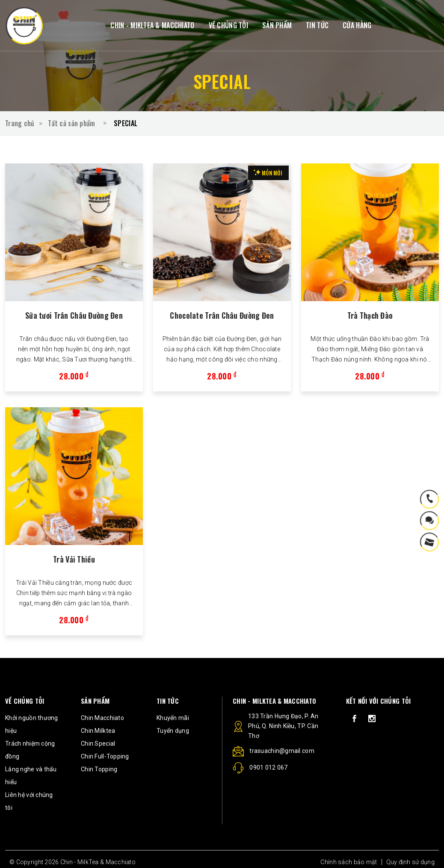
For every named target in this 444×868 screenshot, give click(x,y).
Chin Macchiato (102, 718)
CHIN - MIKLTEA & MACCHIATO (152, 25)
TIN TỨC (317, 25)
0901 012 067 (260, 769)
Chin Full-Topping (105, 756)
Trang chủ (20, 123)
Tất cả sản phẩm (71, 123)
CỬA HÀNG (357, 25)
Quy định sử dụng (410, 862)
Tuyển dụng (173, 731)
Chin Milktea (98, 731)
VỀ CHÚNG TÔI (228, 25)
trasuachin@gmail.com (274, 752)
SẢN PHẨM (277, 25)
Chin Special (98, 744)
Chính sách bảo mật (349, 862)
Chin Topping (99, 769)
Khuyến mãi (173, 718)
